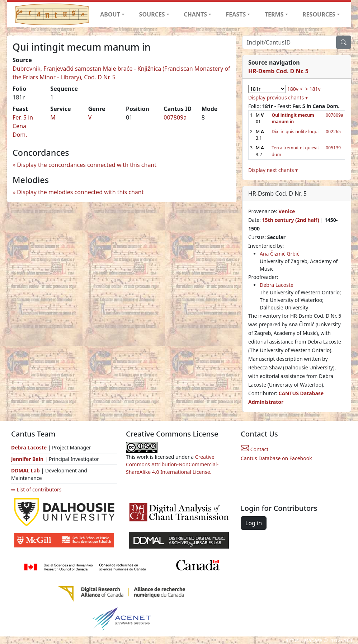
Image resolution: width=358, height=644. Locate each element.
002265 (333, 132)
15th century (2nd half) (290, 220)
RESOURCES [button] (319, 14)
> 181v (313, 89)
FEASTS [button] (236, 14)
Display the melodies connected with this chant (80, 192)
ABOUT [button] (110, 14)
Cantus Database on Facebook (276, 458)
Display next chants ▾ (273, 170)
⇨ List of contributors (36, 489)
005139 (333, 148)
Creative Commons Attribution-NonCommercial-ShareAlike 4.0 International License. (172, 464)
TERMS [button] (274, 14)
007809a (175, 117)
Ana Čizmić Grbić (279, 254)
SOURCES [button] (152, 14)
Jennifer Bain (28, 459)
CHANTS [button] (195, 14)
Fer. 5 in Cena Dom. (23, 126)
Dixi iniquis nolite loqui (295, 132)
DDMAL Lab (25, 470)
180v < (295, 89)
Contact (255, 449)
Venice (287, 211)
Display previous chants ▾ (278, 97)
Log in (254, 523)
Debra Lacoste (277, 285)
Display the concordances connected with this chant (87, 165)
